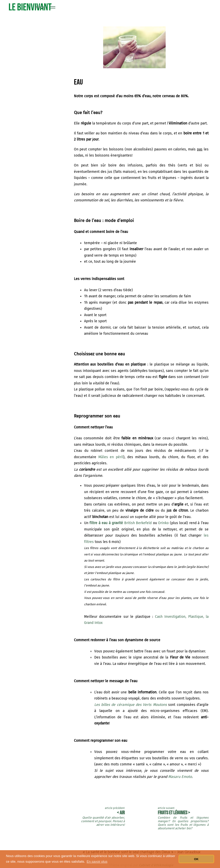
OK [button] (196, 859)
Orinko (163, 523)
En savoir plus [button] (97, 862)
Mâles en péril (111, 457)
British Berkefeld (121, 523)
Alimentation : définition (33, 22)
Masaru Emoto (180, 777)
